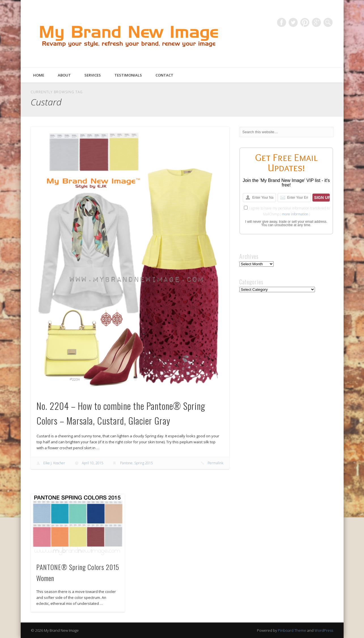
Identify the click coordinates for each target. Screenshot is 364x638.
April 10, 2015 (93, 463)
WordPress (324, 630)
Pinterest (305, 22)
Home (39, 75)
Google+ (316, 22)
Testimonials (128, 75)
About (64, 75)
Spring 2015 (144, 463)
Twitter (293, 22)
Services (93, 75)
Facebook (282, 22)
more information (295, 214)
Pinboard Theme (292, 630)
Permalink (215, 463)
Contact (164, 75)
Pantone (126, 463)
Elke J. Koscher (54, 463)
